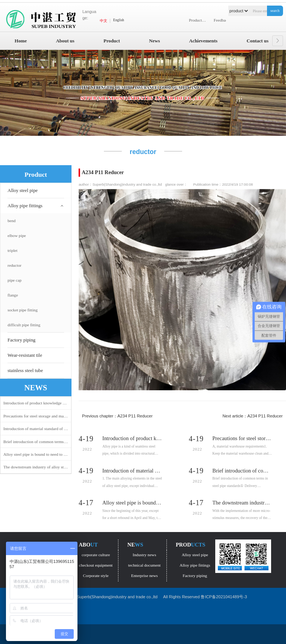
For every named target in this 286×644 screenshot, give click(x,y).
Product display (199, 20)
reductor (14, 265)
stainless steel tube (25, 371)
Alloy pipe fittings (25, 206)
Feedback (222, 20)
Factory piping (21, 340)
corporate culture (96, 555)
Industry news (144, 555)
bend (12, 221)
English (119, 20)
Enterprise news (144, 576)
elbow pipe (17, 236)
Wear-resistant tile (25, 355)
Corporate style (96, 576)
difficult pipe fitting (24, 325)
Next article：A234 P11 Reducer (252, 416)
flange (13, 295)
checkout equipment (96, 565)
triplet (12, 250)
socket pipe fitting (23, 310)
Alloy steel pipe (23, 190)
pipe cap (15, 280)
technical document (144, 565)
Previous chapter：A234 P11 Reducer (117, 416)
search (275, 11)
